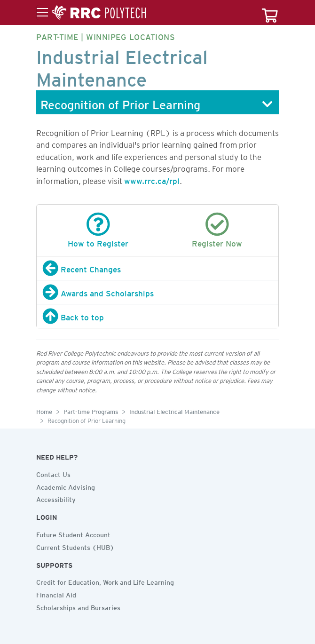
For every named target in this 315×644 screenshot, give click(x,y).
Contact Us (53, 473)
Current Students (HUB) (75, 546)
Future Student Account (73, 533)
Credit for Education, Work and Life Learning (105, 581)
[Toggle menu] (91, 13)
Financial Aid (56, 594)
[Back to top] (157, 316)
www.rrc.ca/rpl (152, 179)
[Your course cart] (270, 12)
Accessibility (56, 498)
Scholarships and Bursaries (78, 606)
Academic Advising (66, 486)
